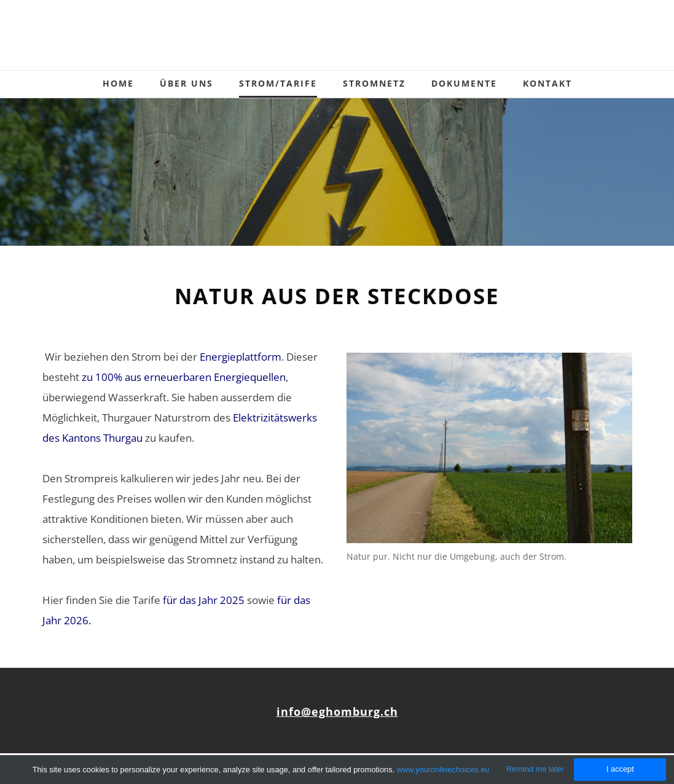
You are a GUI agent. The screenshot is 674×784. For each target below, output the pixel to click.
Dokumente (464, 83)
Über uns (186, 83)
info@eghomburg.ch (337, 711)
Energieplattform (241, 357)
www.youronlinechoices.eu (443, 770)
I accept (620, 769)
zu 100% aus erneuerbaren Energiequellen (184, 377)
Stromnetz (374, 83)
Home (118, 83)
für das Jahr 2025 (204, 600)
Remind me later (535, 769)
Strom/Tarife (278, 83)
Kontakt (547, 83)
